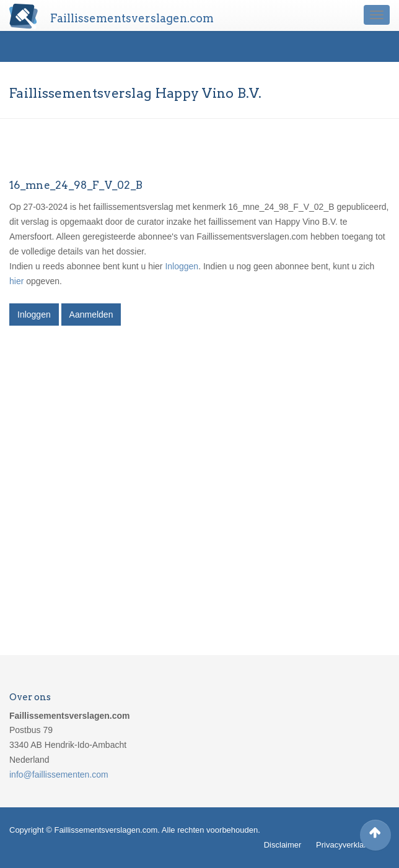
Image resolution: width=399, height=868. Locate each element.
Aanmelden (91, 315)
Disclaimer (283, 845)
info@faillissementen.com (59, 775)
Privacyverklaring (347, 845)
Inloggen (182, 266)
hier (16, 281)
